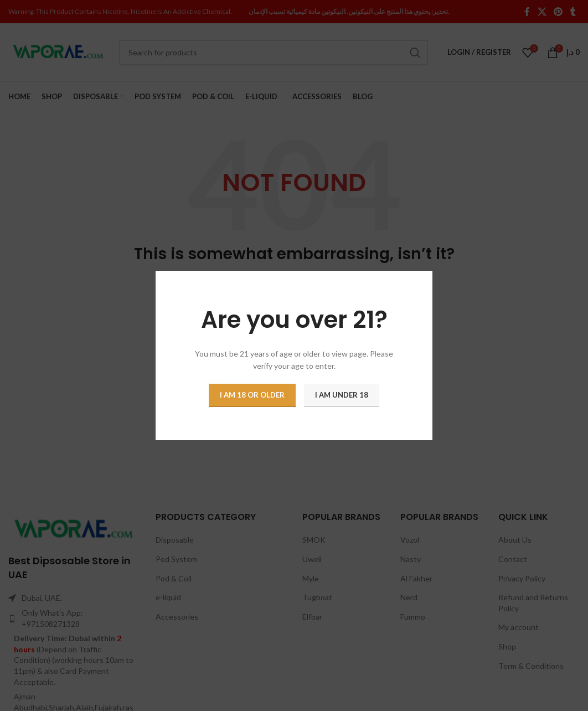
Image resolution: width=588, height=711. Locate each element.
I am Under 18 (342, 395)
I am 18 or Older (252, 395)
